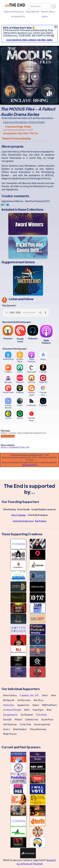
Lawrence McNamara (15, 122)
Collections (35, 209)
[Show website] (28, 448)
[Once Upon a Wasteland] (28, 281)
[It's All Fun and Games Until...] (28, 248)
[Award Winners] (28, 224)
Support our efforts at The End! (36, 864)
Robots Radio (37, 122)
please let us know (29, 465)
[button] (14, 12)
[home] (15, 6)
